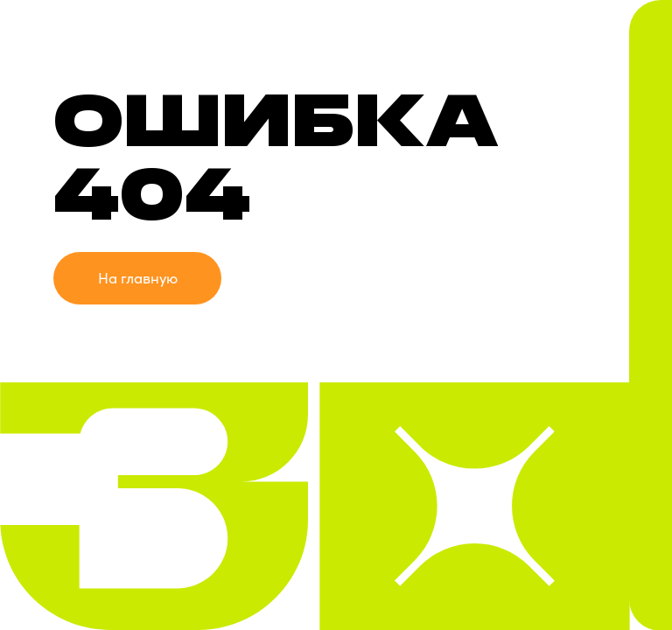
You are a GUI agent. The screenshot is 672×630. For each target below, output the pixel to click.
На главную (138, 278)
